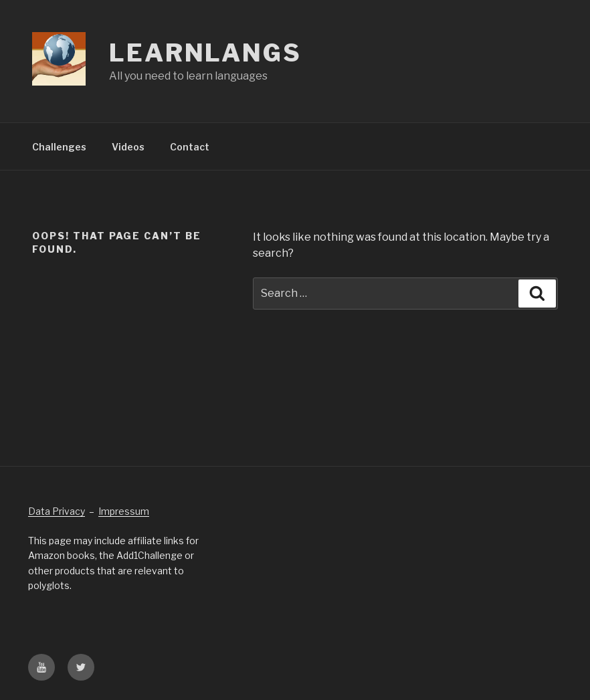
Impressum (124, 511)
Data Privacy (57, 511)
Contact (190, 147)
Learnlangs (205, 53)
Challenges (59, 147)
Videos (128, 147)
